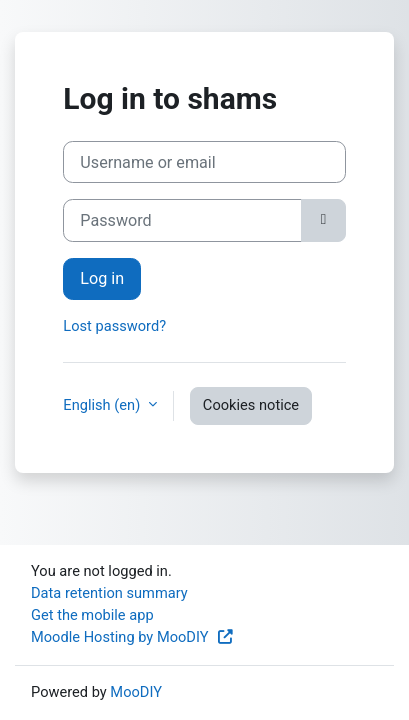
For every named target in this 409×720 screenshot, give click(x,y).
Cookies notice (251, 405)
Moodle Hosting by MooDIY (132, 637)
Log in (102, 278)
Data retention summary (109, 593)
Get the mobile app (92, 615)
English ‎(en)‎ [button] (103, 405)
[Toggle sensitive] (323, 220)
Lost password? (114, 326)
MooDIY (136, 692)
